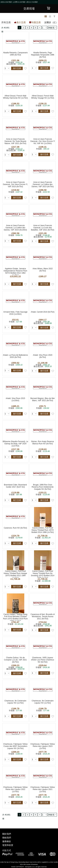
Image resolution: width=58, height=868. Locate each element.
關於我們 (7, 834)
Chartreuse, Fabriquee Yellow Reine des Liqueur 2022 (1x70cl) (15, 789)
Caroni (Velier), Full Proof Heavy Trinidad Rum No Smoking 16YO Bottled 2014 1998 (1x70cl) (43, 574)
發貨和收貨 (8, 845)
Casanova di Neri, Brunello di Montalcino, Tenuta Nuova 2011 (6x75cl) (43, 617)
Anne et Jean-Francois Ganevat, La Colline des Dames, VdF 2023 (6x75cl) (43, 184)
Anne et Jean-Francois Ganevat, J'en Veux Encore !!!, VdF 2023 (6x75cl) (15, 184)
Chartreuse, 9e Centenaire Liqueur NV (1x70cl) (15, 702)
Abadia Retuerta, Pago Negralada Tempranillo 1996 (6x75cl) (43, 55)
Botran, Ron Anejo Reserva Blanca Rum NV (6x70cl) (43, 443)
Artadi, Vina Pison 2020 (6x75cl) (43, 356)
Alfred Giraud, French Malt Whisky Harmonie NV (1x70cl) (15, 97)
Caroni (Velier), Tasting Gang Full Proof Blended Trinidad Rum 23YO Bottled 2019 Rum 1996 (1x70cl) (15, 617)
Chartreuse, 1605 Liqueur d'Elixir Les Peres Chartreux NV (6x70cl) (43, 660)
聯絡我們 (7, 838)
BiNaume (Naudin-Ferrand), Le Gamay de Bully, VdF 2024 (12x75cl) (15, 444)
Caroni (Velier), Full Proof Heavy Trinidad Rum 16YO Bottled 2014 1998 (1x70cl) (43, 530)
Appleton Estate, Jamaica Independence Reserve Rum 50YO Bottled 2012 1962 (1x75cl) (15, 271)
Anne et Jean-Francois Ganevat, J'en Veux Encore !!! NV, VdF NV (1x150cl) (43, 141)
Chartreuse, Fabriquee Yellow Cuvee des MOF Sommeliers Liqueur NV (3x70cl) (15, 746)
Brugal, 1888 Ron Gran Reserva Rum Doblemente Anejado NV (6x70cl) (43, 487)
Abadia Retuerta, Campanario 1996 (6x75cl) (15, 54)
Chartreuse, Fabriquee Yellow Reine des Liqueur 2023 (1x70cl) (43, 746)
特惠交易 (36, 22)
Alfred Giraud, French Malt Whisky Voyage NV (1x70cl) (43, 97)
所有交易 (6, 22)
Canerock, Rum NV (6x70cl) (15, 528)
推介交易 (21, 22)
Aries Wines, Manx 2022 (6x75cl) (43, 270)
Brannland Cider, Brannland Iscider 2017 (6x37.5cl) (15, 486)
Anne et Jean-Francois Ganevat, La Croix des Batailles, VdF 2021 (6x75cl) (43, 228)
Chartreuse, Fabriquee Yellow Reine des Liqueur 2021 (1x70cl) (43, 789)
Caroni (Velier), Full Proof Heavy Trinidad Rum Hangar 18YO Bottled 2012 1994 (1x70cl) (15, 574)
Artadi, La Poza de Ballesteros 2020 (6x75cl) (15, 356)
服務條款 (7, 841)
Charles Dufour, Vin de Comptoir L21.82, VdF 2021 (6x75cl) (15, 660)
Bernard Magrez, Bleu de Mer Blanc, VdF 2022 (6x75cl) (43, 399)
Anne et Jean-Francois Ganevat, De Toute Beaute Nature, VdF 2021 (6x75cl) (15, 141)
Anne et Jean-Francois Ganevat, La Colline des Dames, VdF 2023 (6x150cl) (15, 228)
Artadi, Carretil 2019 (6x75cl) (43, 312)
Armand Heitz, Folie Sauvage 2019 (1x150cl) (15, 313)
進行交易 (17, 68)
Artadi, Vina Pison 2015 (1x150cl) (15, 399)
